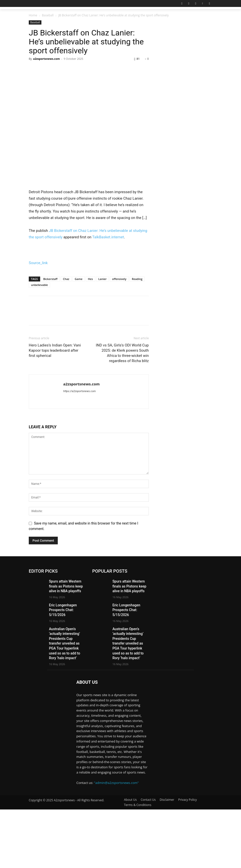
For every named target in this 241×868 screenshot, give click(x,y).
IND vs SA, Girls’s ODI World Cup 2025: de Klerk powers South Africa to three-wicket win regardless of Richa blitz (122, 433)
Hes (90, 359)
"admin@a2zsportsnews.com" (116, 841)
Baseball (48, 15)
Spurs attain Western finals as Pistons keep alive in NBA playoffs (67, 665)
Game (78, 359)
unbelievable (39, 365)
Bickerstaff (50, 359)
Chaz (66, 359)
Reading (137, 359)
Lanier (103, 359)
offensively (119, 359)
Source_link (38, 343)
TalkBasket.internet (108, 317)
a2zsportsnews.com (46, 59)
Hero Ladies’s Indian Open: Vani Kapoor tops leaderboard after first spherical (55, 431)
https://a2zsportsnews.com (79, 471)
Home (33, 15)
